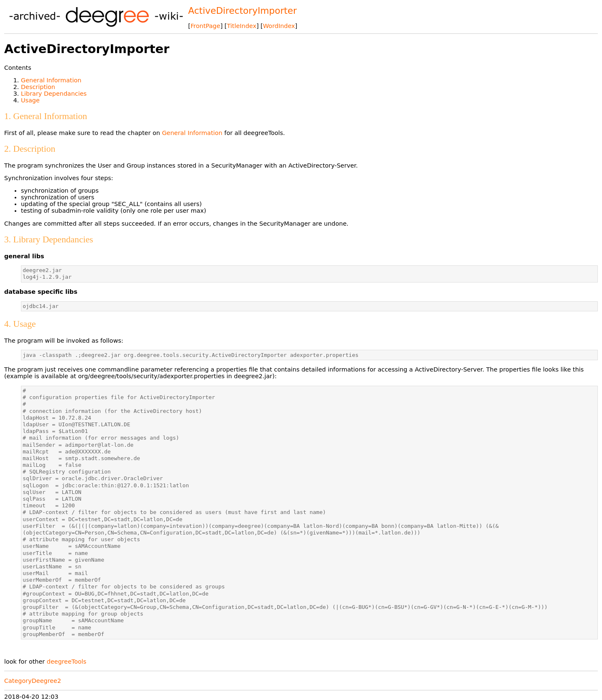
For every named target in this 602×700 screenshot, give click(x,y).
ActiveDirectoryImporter (242, 11)
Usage (30, 100)
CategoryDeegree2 (33, 681)
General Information (51, 80)
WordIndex (279, 26)
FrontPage (205, 26)
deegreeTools (67, 662)
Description (38, 87)
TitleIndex (242, 26)
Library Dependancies (54, 94)
